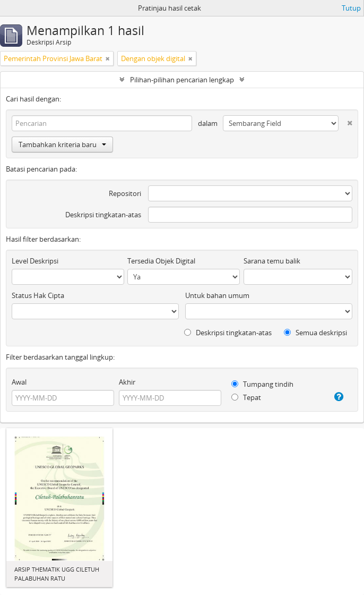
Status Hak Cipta (38, 295)
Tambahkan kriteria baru (62, 144)
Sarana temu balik (272, 261)
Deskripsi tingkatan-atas (103, 215)
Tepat (246, 397)
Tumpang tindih (262, 384)
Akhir (127, 382)
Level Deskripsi (35, 261)
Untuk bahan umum (217, 295)
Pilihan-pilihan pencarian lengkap (182, 80)
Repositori (125, 193)
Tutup (351, 8)
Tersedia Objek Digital (161, 261)
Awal (19, 382)
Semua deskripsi (315, 333)
